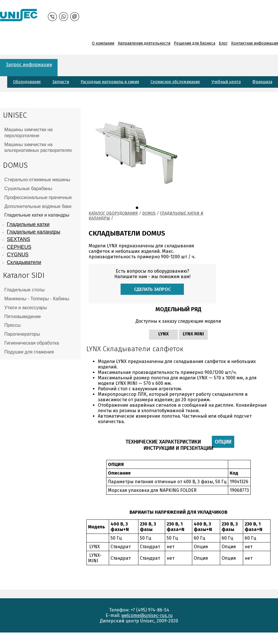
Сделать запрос (152, 289)
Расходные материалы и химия (110, 82)
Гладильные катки (28, 224)
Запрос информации (29, 65)
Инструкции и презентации (178, 448)
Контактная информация (255, 43)
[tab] (40, 133)
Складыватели (24, 262)
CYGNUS (18, 255)
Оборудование (27, 82)
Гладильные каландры (34, 232)
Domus (149, 213)
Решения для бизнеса (195, 43)
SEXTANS (19, 239)
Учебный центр (226, 82)
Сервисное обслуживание (175, 82)
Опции (224, 442)
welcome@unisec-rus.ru (147, 615)
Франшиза (262, 82)
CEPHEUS (19, 247)
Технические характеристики (163, 442)
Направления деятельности (144, 43)
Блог (223, 43)
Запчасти (61, 82)
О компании (103, 43)
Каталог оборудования (113, 213)
